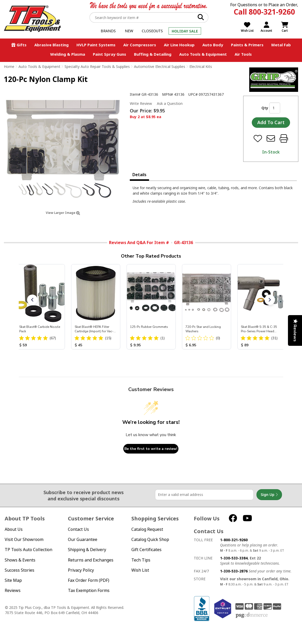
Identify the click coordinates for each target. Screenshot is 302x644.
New (129, 31)
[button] (32, 300)
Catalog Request (147, 529)
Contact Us (78, 529)
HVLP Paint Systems (96, 45)
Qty (265, 108)
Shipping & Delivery (87, 550)
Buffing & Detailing (153, 54)
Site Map (13, 580)
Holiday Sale (185, 31)
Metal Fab (281, 45)
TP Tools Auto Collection (28, 550)
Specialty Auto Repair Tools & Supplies (97, 66)
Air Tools (243, 54)
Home (9, 66)
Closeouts (152, 31)
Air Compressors (140, 45)
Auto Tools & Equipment (203, 54)
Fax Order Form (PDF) (89, 580)
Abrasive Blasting (52, 45)
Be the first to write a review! (151, 449)
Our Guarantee (83, 540)
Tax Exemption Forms (89, 591)
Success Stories (20, 570)
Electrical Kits (201, 66)
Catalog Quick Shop (150, 540)
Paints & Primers (247, 45)
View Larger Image (63, 213)
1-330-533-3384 (234, 558)
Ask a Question (170, 104)
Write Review (141, 103)
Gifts (22, 45)
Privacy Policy (81, 570)
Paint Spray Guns (110, 54)
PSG (252, 615)
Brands (108, 31)
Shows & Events (20, 560)
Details (139, 175)
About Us (14, 529)
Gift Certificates (146, 550)
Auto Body (213, 45)
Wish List (140, 570)
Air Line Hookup (179, 45)
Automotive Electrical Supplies (160, 66)
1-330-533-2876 (234, 571)
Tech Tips (141, 560)
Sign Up (269, 495)
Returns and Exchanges (91, 560)
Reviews (13, 591)
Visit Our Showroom (24, 540)
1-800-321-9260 (234, 540)
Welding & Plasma (68, 54)
